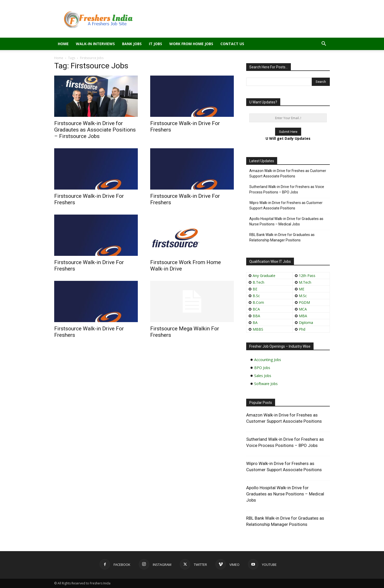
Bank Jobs (132, 44)
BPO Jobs (262, 368)
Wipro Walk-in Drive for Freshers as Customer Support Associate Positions (286, 205)
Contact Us (232, 44)
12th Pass (307, 276)
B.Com (258, 302)
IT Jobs (155, 44)
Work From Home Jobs (191, 44)
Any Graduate (263, 276)
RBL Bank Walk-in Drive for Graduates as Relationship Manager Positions (282, 237)
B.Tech (258, 282)
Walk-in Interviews (95, 44)
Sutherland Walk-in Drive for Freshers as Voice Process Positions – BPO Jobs (287, 189)
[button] (324, 44)
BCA (256, 309)
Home (63, 44)
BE (255, 289)
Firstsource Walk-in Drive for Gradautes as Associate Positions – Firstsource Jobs (95, 130)
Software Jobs (266, 384)
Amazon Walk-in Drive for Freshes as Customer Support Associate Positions (288, 173)
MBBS (258, 329)
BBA (256, 316)
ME (302, 289)
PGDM (304, 302)
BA (255, 322)
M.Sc (303, 296)
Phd (302, 329)
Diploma (306, 322)
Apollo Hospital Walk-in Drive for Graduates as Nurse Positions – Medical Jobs (286, 221)
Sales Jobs (263, 376)
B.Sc (256, 296)
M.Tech (305, 282)
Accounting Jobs (268, 360)
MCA (303, 309)
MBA (303, 316)
